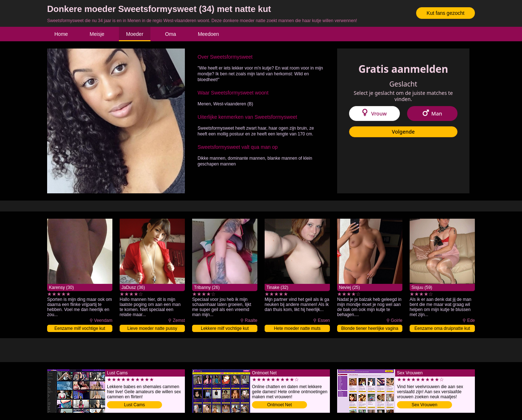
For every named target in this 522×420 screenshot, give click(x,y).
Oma (170, 34)
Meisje (97, 34)
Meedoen (208, 34)
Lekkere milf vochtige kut (225, 328)
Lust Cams (134, 405)
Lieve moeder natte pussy (152, 328)
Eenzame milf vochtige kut (80, 328)
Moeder (135, 34)
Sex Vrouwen (425, 405)
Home (61, 34)
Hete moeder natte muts (297, 328)
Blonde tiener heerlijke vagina (370, 328)
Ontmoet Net (279, 405)
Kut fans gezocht (446, 13)
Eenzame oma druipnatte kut (442, 328)
